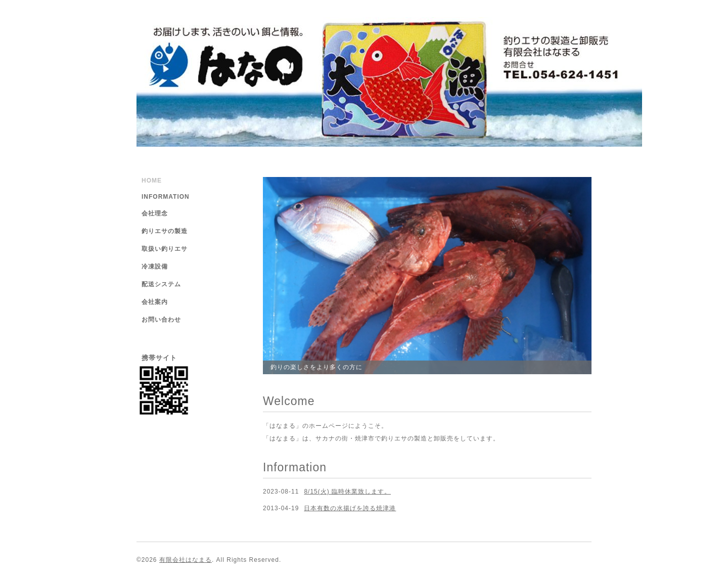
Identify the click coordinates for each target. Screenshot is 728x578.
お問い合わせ (161, 320)
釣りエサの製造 (165, 231)
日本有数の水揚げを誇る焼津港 (350, 508)
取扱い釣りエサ (165, 249)
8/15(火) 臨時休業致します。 (347, 492)
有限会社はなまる (186, 560)
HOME (152, 181)
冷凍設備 (155, 266)
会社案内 (155, 302)
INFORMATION (166, 197)
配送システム (161, 284)
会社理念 (155, 213)
